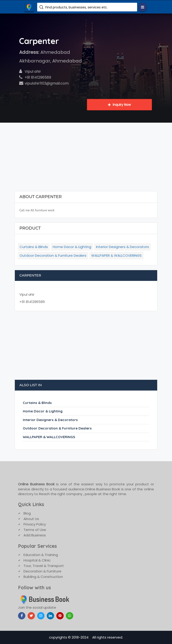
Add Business (35, 535)
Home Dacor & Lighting (72, 247)
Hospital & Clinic (37, 560)
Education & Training (41, 555)
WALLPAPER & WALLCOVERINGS (116, 255)
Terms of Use (35, 530)
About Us (31, 519)
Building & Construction (43, 577)
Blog (27, 513)
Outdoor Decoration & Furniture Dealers (53, 255)
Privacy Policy (35, 524)
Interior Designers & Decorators (122, 247)
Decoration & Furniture (42, 571)
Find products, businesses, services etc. (77, 7)
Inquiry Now (119, 105)
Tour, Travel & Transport (44, 566)
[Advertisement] (86, 157)
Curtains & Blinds (34, 247)
